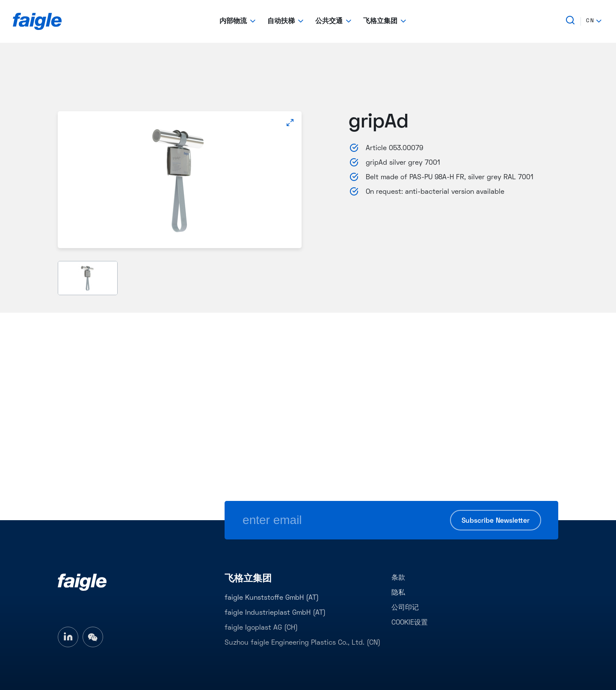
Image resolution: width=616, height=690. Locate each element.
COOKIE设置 (410, 623)
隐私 (398, 593)
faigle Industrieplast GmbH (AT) (275, 613)
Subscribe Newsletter (496, 521)
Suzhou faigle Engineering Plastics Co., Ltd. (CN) (302, 643)
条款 (398, 578)
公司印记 (405, 608)
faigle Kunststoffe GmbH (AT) (272, 598)
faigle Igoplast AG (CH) (261, 628)
